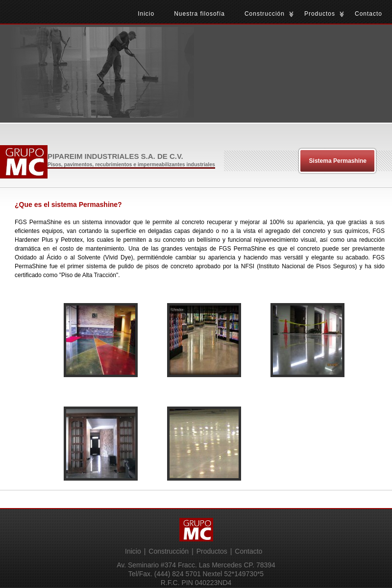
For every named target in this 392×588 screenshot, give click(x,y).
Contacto (368, 14)
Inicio (146, 14)
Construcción (265, 14)
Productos (320, 14)
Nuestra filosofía (199, 14)
